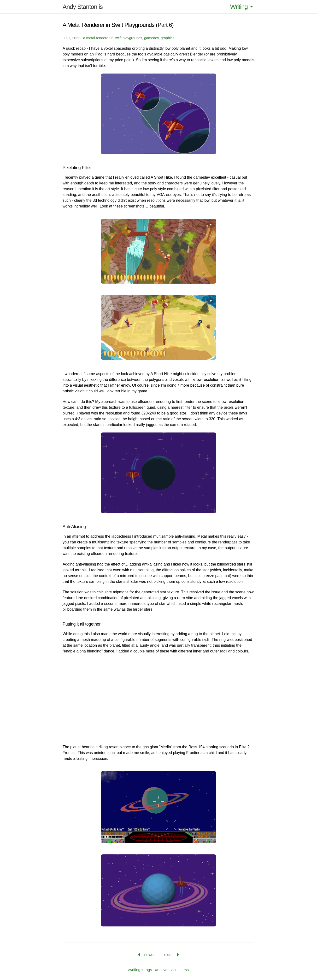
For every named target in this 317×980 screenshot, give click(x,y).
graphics (167, 38)
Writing (242, 7)
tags (148, 970)
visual (176, 970)
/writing (134, 970)
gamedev (151, 38)
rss (186, 970)
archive (161, 970)
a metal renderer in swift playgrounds (113, 38)
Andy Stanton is (83, 7)
